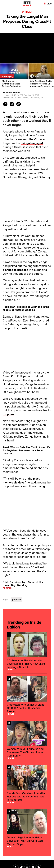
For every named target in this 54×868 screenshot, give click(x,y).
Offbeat (27, 12)
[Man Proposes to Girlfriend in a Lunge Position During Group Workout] (14, 75)
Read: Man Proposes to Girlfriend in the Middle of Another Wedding (26, 308)
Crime (10, 670)
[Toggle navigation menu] (4, 3)
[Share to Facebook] (5, 104)
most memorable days (21, 480)
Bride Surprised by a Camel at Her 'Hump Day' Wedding (23, 583)
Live (49, 3)
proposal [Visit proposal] (16, 599)
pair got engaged (32, 143)
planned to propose (16, 270)
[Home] (27, 3)
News (10, 847)
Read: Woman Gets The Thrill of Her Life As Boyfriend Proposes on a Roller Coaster (26, 450)
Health (11, 714)
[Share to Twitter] (12, 104)
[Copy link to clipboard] (19, 104)
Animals (7, 588)
